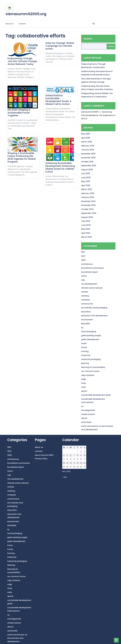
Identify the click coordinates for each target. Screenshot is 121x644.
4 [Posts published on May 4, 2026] (64, 455)
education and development (94, 316)
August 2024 (87, 217)
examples (86, 324)
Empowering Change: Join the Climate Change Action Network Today (22, 61)
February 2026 (88, 146)
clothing (85, 296)
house (84, 347)
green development (90, 339)
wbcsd (84, 418)
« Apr (65, 477)
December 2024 (88, 201)
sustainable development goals (96, 395)
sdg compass (88, 375)
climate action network (92, 288)
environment (87, 320)
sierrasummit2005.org (26, 14)
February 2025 (88, 193)
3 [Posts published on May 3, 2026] (84, 451)
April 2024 (86, 233)
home (84, 343)
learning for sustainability (93, 367)
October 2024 (87, 209)
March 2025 (87, 189)
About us (10, 24)
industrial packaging (91, 359)
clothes (85, 292)
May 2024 (86, 229)
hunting (85, 351)
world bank (86, 422)
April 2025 (86, 185)
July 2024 (86, 221)
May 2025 (86, 181)
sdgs (84, 379)
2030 (83, 260)
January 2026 (88, 150)
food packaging (89, 331)
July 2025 (86, 173)
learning (85, 363)
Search (88, 39)
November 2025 (88, 158)
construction (87, 304)
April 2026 (86, 138)
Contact (22, 24)
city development (89, 284)
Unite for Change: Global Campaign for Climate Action (60, 46)
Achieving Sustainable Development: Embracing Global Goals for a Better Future (60, 167)
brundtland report (90, 272)
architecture (87, 264)
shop (83, 383)
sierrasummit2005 (90, 112)
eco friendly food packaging (94, 308)
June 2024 (86, 225)
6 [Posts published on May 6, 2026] (71, 455)
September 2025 (89, 166)
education (86, 312)
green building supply (91, 336)
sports (84, 391)
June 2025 (86, 177)
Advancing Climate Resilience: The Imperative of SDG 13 (98, 115)
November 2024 (88, 205)
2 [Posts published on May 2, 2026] (81, 451)
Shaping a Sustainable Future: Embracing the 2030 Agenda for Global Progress (22, 157)
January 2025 (88, 197)
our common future (90, 371)
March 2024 (87, 237)
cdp (83, 280)
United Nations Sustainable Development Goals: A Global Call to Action (58, 100)
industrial (86, 355)
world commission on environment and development (17, 638)
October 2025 (87, 162)
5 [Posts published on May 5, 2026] (67, 455)
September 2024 (89, 213)
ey (82, 328)
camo (84, 276)
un (82, 406)
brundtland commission (92, 268)
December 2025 (88, 154)
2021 (83, 256)
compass (86, 300)
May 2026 (86, 134)
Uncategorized (88, 410)
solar (84, 387)
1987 (83, 252)
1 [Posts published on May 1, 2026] (78, 451)
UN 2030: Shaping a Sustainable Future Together (19, 113)
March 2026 (87, 142)
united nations (88, 414)
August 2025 (87, 170)
